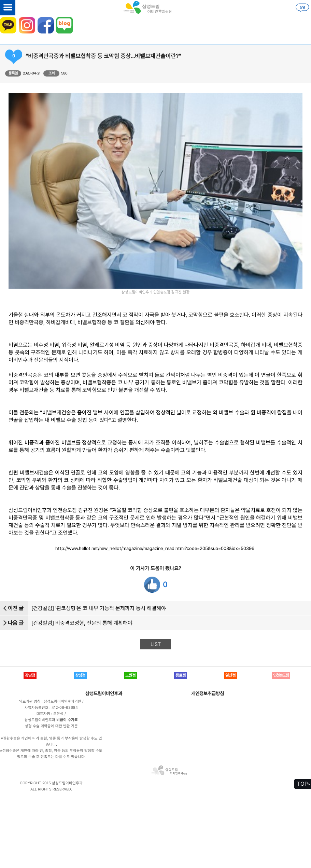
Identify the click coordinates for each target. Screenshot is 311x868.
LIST (156, 644)
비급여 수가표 (67, 720)
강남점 (30, 675)
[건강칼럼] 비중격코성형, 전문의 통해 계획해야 (82, 623)
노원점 (130, 675)
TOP (302, 784)
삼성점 (80, 675)
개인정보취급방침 (208, 693)
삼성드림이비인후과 (104, 693)
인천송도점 (281, 675)
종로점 (181, 675)
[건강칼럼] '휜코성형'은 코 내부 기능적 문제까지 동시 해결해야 (99, 608)
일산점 (230, 675)
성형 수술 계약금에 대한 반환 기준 (51, 726)
